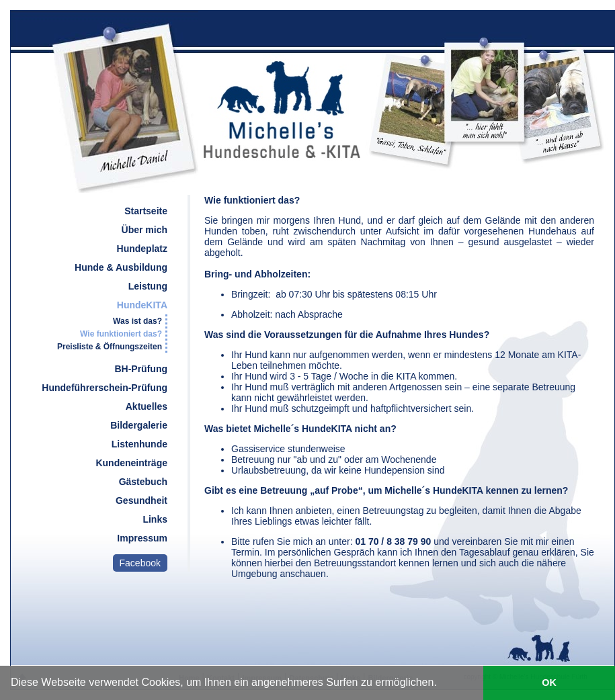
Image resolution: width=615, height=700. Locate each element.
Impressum (142, 538)
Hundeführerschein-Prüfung (105, 388)
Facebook (140, 563)
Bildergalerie (139, 425)
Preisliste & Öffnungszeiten (110, 347)
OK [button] (549, 683)
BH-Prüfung (141, 369)
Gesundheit (141, 500)
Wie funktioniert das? (121, 334)
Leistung (148, 286)
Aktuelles (147, 406)
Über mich (145, 230)
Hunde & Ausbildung (121, 267)
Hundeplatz (142, 249)
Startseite (146, 211)
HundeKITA (142, 305)
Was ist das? (137, 321)
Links (155, 519)
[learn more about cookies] (442, 685)
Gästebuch (143, 482)
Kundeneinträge (131, 463)
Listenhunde (139, 444)
